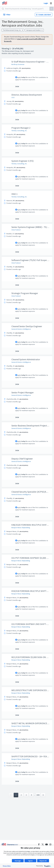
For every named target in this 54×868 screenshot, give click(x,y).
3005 (38, 795)
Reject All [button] (43, 861)
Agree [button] (30, 861)
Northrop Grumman (18, 64)
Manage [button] (18, 861)
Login (46, 3)
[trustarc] (47, 866)
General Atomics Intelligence (21, 329)
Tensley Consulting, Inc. (19, 131)
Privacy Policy (7, 866)
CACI (13, 97)
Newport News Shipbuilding (21, 528)
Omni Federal (16, 230)
